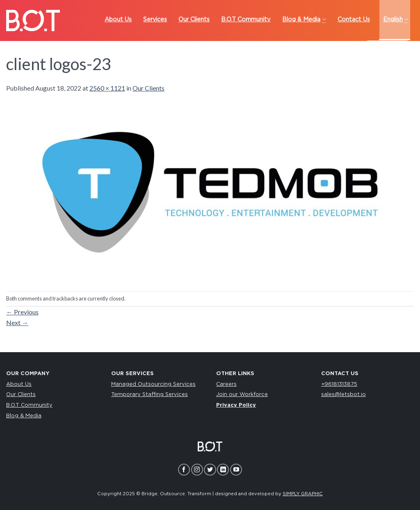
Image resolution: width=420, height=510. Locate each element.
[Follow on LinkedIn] (223, 470)
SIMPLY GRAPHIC (303, 494)
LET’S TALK (387, 49)
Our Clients (148, 88)
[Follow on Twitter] (210, 470)
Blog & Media (24, 416)
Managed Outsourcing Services (153, 384)
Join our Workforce (242, 395)
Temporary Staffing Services (150, 395)
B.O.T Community (29, 405)
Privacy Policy (236, 405)
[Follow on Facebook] (184, 470)
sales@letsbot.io (344, 395)
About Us (19, 384)
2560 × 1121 (107, 88)
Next (17, 322)
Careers (226, 384)
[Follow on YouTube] (236, 470)
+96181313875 (339, 384)
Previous (22, 312)
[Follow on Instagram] (197, 470)
